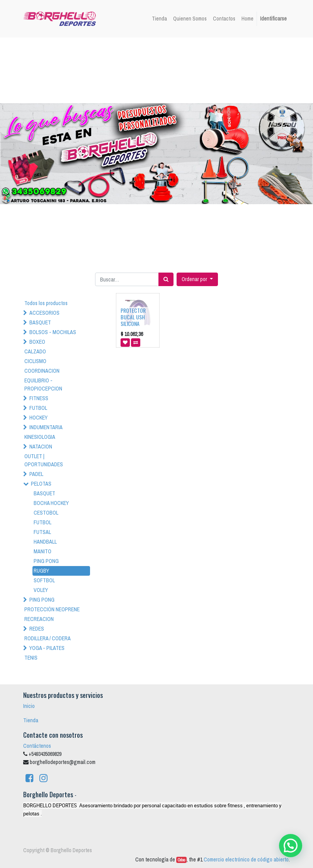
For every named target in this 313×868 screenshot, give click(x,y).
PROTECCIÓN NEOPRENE (52, 609)
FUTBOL (38, 408)
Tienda (31, 720)
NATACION (41, 447)
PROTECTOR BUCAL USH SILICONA (133, 317)
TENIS (31, 658)
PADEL (36, 474)
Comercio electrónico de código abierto (246, 859)
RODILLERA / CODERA (48, 638)
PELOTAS (41, 484)
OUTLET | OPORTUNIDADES (44, 460)
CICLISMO (35, 361)
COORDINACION (42, 371)
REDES (37, 629)
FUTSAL (42, 532)
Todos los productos (46, 303)
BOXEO (37, 342)
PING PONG (46, 561)
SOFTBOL (44, 580)
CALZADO (35, 351)
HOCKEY (38, 418)
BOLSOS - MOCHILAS (53, 332)
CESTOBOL (46, 513)
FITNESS (39, 398)
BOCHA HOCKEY (51, 503)
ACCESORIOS (44, 313)
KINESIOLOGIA (40, 437)
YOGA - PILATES (47, 648)
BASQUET (40, 322)
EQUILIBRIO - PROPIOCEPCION (43, 385)
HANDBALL (45, 542)
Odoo (181, 860)
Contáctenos (37, 746)
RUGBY (41, 571)
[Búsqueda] (166, 279)
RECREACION (39, 619)
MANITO (43, 551)
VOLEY (41, 590)
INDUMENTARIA (46, 427)
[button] (197, 279)
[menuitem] (159, 19)
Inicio (29, 706)
